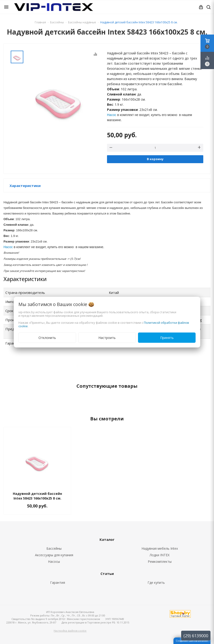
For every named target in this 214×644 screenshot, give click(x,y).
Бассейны (54, 548)
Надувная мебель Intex (160, 548)
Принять (167, 337)
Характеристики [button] (25, 186)
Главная (40, 22)
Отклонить (47, 337)
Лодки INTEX (160, 555)
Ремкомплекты (160, 561)
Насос (112, 115)
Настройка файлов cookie (70, 631)
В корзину (155, 159)
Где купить (156, 582)
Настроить (107, 337)
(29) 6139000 (196, 636)
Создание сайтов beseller (192, 641)
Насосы (54, 561)
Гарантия (58, 582)
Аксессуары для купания (54, 555)
